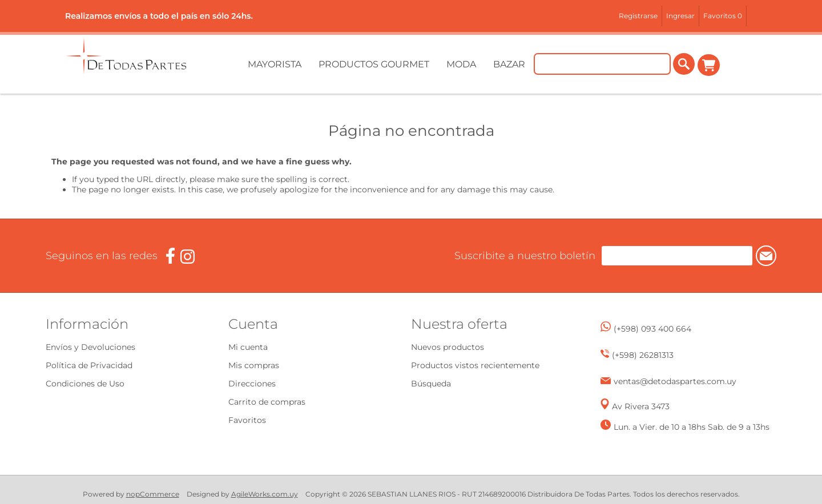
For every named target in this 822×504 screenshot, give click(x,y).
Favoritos (247, 420)
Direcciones (252, 384)
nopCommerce (153, 494)
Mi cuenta (248, 347)
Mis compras (254, 365)
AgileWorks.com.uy (265, 494)
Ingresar (680, 16)
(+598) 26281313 (643, 355)
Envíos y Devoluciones (90, 347)
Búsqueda (431, 384)
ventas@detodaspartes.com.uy (675, 381)
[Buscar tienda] (603, 65)
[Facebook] (170, 256)
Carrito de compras (709, 65)
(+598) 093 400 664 (652, 329)
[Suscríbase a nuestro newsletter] (667, 256)
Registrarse (638, 16)
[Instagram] (188, 257)
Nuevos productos (448, 347)
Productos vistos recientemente (475, 365)
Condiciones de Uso (85, 384)
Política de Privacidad (89, 365)
